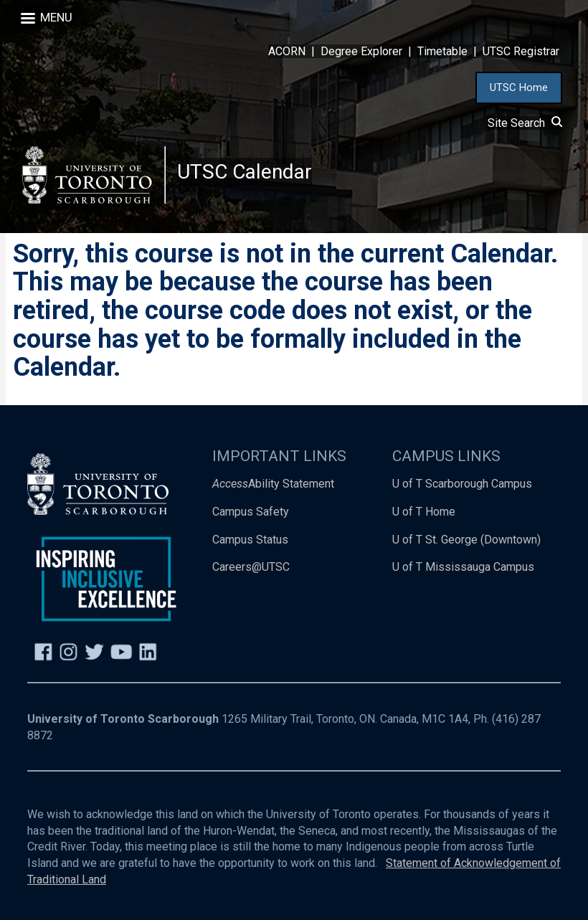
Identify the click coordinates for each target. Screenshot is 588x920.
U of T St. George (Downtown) (466, 540)
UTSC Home (519, 87)
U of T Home (424, 512)
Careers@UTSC (251, 567)
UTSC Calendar (245, 172)
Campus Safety (251, 512)
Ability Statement (273, 484)
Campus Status (250, 540)
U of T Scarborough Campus (462, 484)
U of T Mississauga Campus (463, 567)
